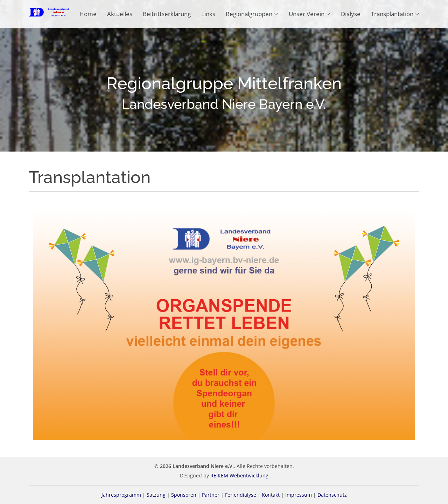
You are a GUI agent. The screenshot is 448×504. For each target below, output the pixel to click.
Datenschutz (332, 495)
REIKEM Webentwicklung (239, 475)
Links (208, 14)
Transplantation (395, 14)
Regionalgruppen (252, 14)
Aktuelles (120, 14)
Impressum (299, 495)
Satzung (156, 495)
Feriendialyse (241, 495)
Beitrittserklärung (167, 14)
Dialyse (351, 14)
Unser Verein (310, 14)
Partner (211, 495)
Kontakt (271, 495)
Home (88, 14)
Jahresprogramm (121, 495)
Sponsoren (184, 495)
